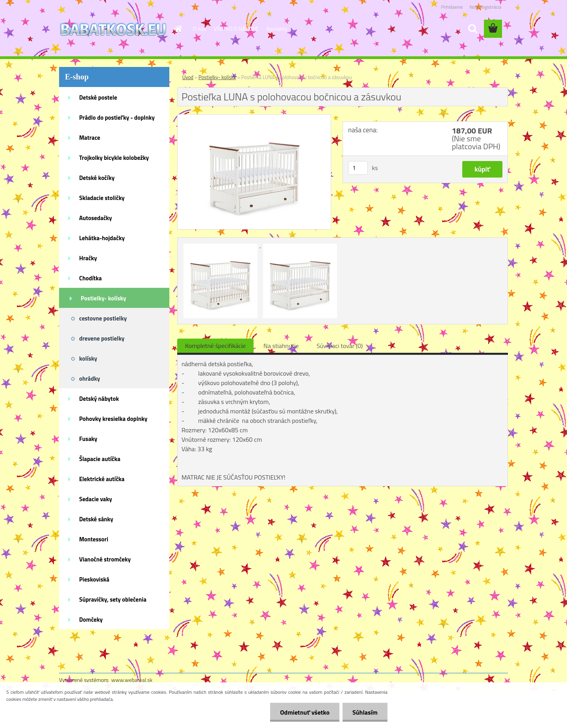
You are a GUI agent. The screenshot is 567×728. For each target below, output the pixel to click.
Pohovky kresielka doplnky (113, 419)
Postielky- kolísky (103, 298)
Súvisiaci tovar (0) (340, 346)
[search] (472, 29)
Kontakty (277, 29)
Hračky (88, 258)
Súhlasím (365, 712)
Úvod (188, 77)
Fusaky (88, 439)
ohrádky (90, 379)
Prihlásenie (452, 7)
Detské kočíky (97, 178)
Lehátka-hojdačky (102, 238)
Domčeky (91, 620)
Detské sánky (96, 519)
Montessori (94, 539)
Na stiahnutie (281, 346)
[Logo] (113, 29)
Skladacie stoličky (102, 198)
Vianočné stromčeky (105, 559)
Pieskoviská (94, 579)
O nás (199, 29)
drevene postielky (102, 338)
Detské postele (98, 97)
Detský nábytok (99, 399)
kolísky (88, 358)
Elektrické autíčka (102, 479)
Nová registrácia (485, 7)
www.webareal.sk (132, 680)
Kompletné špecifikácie (215, 346)
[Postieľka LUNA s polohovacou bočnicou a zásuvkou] (254, 118)
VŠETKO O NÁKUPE (236, 29)
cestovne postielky (103, 318)
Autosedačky (95, 218)
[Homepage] (178, 29)
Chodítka (90, 278)
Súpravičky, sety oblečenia (113, 599)
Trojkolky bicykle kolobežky (114, 158)
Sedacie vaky (96, 499)
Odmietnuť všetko (305, 712)
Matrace (90, 138)
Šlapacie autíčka (100, 459)
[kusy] (358, 168)
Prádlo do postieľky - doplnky (117, 118)
